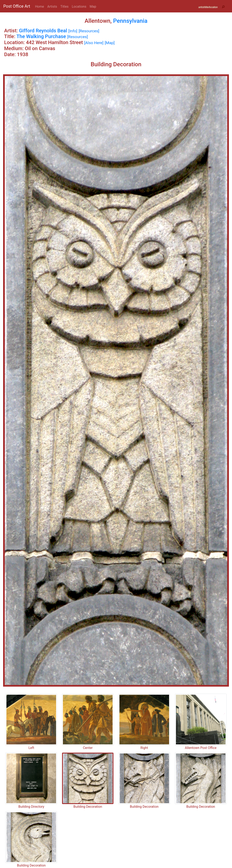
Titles (64, 7)
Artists (52, 7)
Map (93, 7)
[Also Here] (94, 43)
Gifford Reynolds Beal (43, 31)
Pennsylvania (130, 21)
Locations (79, 7)
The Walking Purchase (41, 36)
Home (39, 7)
